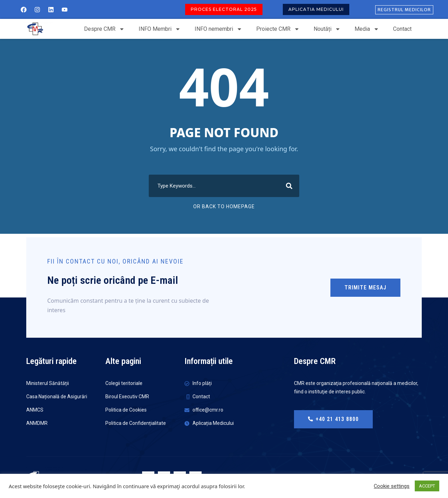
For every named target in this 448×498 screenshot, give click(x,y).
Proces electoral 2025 (224, 9)
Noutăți (327, 29)
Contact (402, 29)
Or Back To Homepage (224, 206)
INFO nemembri (218, 29)
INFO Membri (160, 29)
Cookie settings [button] (392, 486)
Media (367, 29)
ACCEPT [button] (427, 486)
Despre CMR (104, 29)
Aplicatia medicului (316, 9)
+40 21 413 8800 (333, 419)
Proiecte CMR (278, 29)
